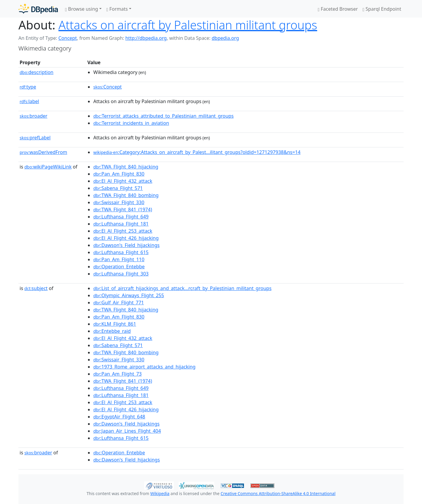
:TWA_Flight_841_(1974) (123, 210)
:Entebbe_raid (112, 331)
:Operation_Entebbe (119, 267)
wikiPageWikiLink (48, 167)
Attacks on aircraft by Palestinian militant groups (188, 25)
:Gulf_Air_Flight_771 (119, 303)
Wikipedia (160, 493)
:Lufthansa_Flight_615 (121, 252)
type (28, 87)
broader (33, 116)
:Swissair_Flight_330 (119, 202)
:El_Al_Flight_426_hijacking (126, 238)
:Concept (108, 87)
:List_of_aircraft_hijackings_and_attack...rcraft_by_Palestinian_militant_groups (182, 288)
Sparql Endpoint (382, 9)
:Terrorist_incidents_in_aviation (131, 123)
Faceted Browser (338, 9)
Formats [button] (117, 9)
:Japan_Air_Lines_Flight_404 (127, 431)
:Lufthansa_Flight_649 (121, 217)
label (29, 101)
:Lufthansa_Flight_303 (121, 274)
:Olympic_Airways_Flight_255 (129, 295)
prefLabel (35, 138)
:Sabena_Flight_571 (118, 188)
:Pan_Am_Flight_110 (119, 259)
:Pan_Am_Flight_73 (118, 374)
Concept (67, 38)
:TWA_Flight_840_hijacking (126, 167)
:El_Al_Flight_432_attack (123, 181)
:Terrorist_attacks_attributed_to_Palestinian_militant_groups (163, 116)
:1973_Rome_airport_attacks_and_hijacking (144, 367)
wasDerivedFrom (43, 152)
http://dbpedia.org (146, 38)
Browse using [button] (82, 9)
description (37, 72)
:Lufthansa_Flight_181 (121, 224)
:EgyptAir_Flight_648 (119, 417)
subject (36, 288)
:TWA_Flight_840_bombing (126, 195)
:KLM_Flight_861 (115, 324)
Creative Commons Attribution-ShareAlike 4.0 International (278, 493)
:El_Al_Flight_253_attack (123, 231)
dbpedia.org (225, 38)
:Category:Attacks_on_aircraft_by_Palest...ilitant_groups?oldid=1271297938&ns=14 (197, 152)
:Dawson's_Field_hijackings (126, 245)
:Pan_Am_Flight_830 (119, 174)
